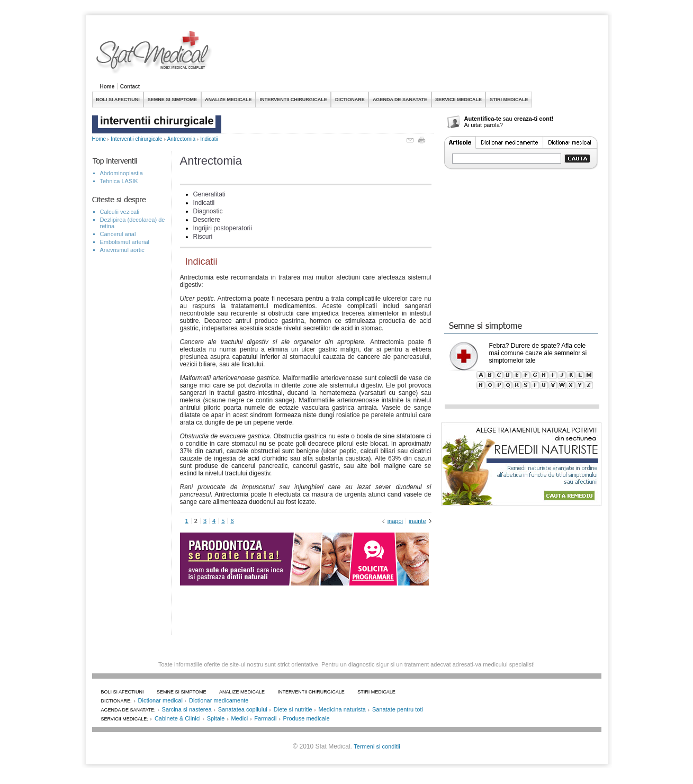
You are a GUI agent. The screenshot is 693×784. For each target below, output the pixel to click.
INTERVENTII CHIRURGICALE (294, 100)
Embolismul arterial (125, 242)
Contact (130, 87)
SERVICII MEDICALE (458, 100)
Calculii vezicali (120, 212)
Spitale (216, 718)
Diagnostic (208, 211)
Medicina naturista (342, 709)
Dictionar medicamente (219, 700)
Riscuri (203, 237)
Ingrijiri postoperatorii (223, 228)
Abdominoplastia (121, 173)
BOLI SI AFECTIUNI (118, 100)
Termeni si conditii (377, 746)
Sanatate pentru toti (398, 709)
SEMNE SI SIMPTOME (172, 100)
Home (107, 87)
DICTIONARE (350, 100)
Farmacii (265, 718)
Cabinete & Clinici (178, 718)
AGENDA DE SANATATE (400, 100)
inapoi (395, 521)
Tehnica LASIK (119, 181)
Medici (239, 718)
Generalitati (209, 194)
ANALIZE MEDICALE (228, 100)
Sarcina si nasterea (187, 709)
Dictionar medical (160, 700)
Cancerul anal (118, 234)
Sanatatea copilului (243, 709)
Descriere (207, 220)
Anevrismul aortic (122, 250)
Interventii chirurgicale (136, 139)
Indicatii (209, 139)
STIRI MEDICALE (509, 100)
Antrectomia (181, 139)
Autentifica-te (483, 119)
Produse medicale (306, 718)
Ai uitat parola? (484, 125)
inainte (417, 521)
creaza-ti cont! (534, 119)
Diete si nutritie (293, 709)
